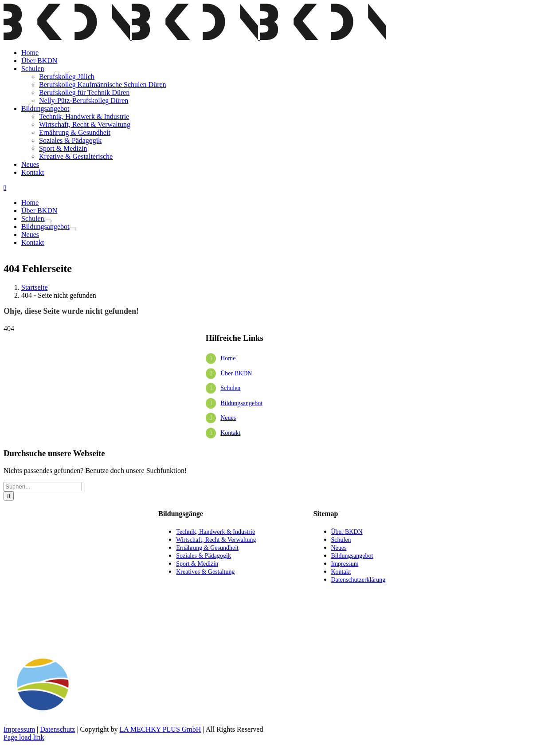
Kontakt (230, 433)
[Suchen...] (43, 487)
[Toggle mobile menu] (5, 187)
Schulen (230, 388)
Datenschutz (57, 729)
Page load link (24, 737)
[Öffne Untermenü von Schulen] (48, 221)
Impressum (19, 729)
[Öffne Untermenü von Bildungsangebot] (73, 229)
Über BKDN (236, 373)
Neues (228, 418)
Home (228, 358)
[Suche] (9, 496)
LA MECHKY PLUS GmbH (160, 729)
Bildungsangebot (241, 403)
